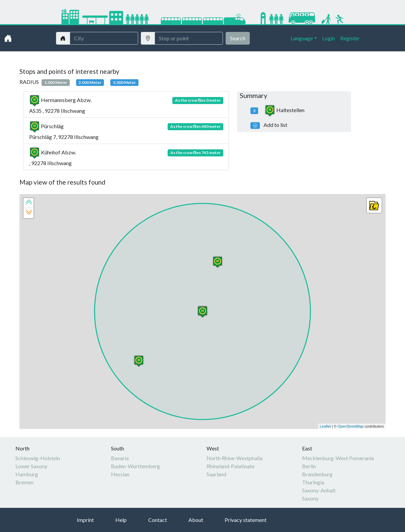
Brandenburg (317, 474)
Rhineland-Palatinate (230, 466)
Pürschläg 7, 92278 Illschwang (126, 131)
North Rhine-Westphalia (235, 458)
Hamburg (27, 474)
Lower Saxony (31, 466)
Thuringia (313, 482)
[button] (28, 203)
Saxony (310, 498)
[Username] (189, 38)
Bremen (24, 482)
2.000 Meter (90, 82)
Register (350, 38)
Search (238, 38)
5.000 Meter (124, 82)
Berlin (309, 466)
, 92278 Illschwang (126, 158)
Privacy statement (246, 520)
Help (121, 520)
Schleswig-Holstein (38, 458)
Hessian (120, 474)
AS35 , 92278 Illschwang (126, 105)
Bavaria (120, 458)
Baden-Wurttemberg (135, 466)
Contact (158, 520)
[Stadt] (104, 38)
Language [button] (302, 38)
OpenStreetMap (351, 426)
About (196, 520)
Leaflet (325, 426)
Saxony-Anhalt (319, 490)
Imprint (85, 520)
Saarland (216, 474)
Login (329, 38)
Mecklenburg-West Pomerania (338, 458)
